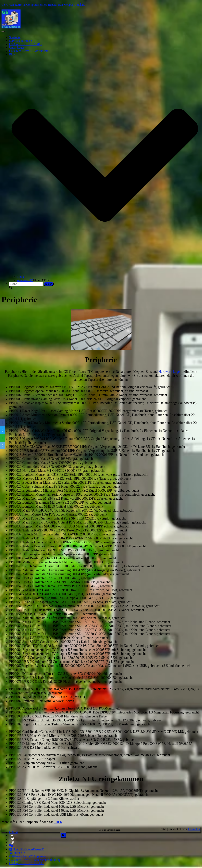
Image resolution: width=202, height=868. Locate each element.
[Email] (3, 445)
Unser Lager (17, 47)
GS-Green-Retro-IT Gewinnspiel (29, 51)
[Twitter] (3, 430)
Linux (20, 277)
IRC (14, 846)
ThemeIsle (194, 829)
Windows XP (25, 280)
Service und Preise (20, 41)
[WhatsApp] (3, 438)
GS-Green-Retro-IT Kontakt (26, 863)
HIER (58, 822)
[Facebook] (3, 423)
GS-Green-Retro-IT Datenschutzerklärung (35, 860)
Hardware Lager (170, 372)
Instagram (13, 843)
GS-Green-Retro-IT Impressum (28, 856)
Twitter (13, 840)
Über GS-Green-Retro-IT (26, 849)
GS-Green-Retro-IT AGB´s (26, 44)
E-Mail (13, 832)
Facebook (12, 837)
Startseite (15, 37)
